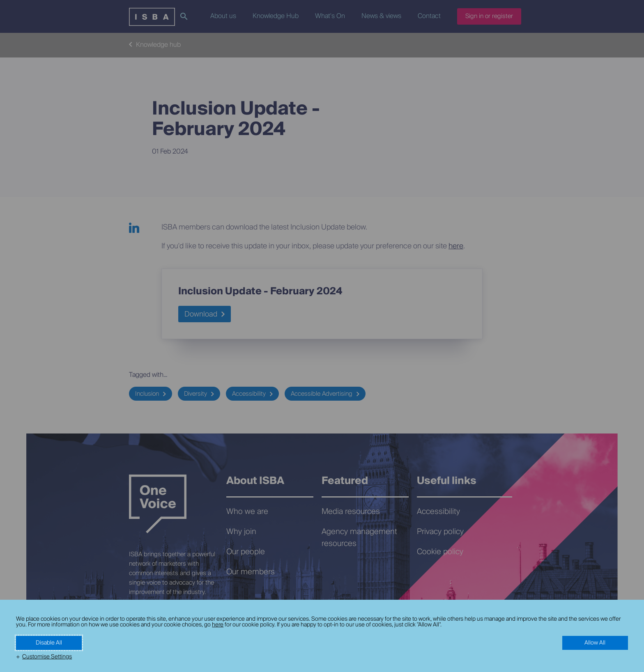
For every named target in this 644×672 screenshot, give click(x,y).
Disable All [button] (49, 643)
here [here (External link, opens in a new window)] (218, 625)
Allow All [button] (595, 643)
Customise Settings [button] (47, 657)
